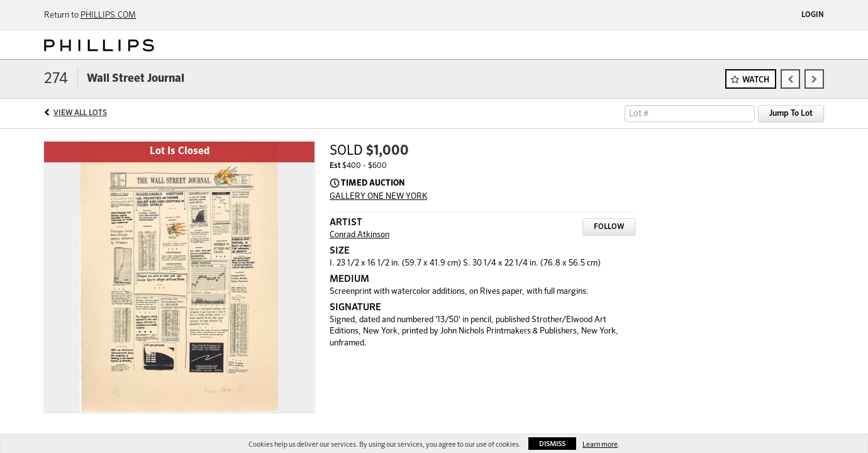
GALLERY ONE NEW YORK (378, 197)
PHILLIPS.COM (108, 15)
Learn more (600, 445)
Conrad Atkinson (359, 235)
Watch (756, 80)
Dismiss (552, 444)
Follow (609, 227)
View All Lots (80, 113)
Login (813, 15)
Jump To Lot (791, 114)
